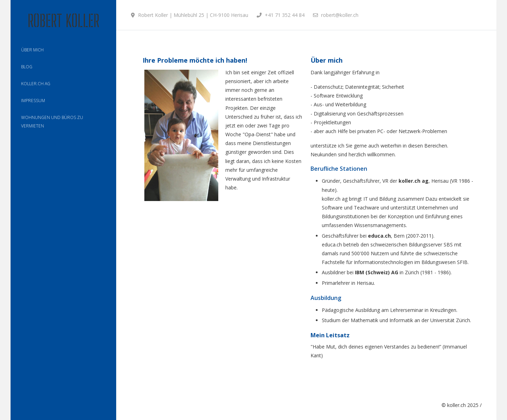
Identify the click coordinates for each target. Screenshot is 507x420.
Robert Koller (63, 21)
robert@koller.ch (340, 15)
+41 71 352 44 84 (285, 15)
